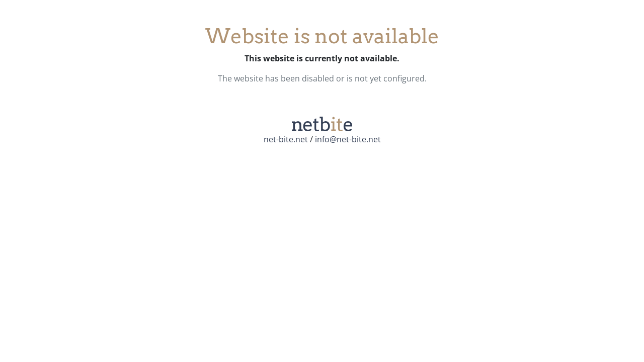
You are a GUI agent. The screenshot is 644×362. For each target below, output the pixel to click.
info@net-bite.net (348, 139)
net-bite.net (286, 139)
